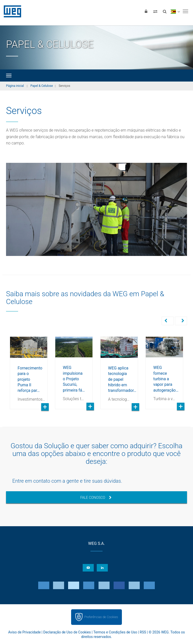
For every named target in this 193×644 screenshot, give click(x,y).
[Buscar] (165, 11)
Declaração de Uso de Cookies (67, 633)
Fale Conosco (96, 498)
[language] (175, 11)
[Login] (146, 11)
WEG (11, 11)
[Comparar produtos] (155, 11)
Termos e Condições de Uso (115, 633)
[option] (29, 369)
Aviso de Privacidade (25, 633)
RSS (143, 633)
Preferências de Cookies (101, 617)
